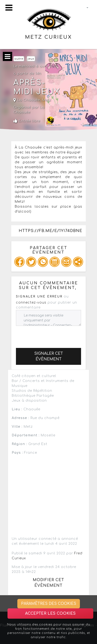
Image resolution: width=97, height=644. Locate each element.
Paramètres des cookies (49, 604)
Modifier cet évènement (48, 583)
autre (19, 59)
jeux (31, 59)
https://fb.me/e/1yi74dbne (50, 231)
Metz (47, 100)
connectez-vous (31, 303)
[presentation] (52, 335)
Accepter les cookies (50, 614)
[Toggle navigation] (9, 8)
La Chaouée (27, 100)
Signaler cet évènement (49, 356)
